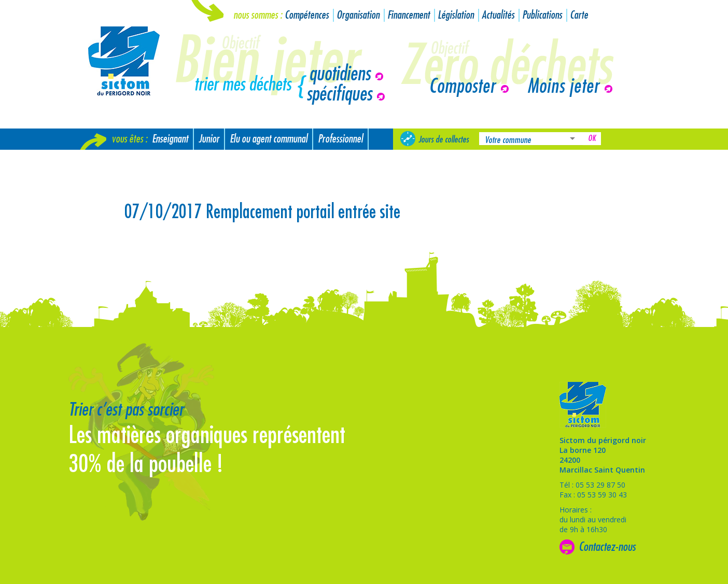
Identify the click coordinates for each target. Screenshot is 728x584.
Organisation (358, 15)
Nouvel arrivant (111, 160)
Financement (409, 15)
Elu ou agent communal (269, 139)
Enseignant (170, 139)
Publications (542, 15)
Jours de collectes (444, 139)
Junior (209, 139)
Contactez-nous (607, 547)
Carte (579, 15)
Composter (462, 87)
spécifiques (339, 94)
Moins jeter (563, 87)
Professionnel (340, 139)
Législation (456, 15)
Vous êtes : (129, 139)
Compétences (307, 15)
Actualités (498, 15)
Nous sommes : (258, 15)
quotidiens (340, 74)
